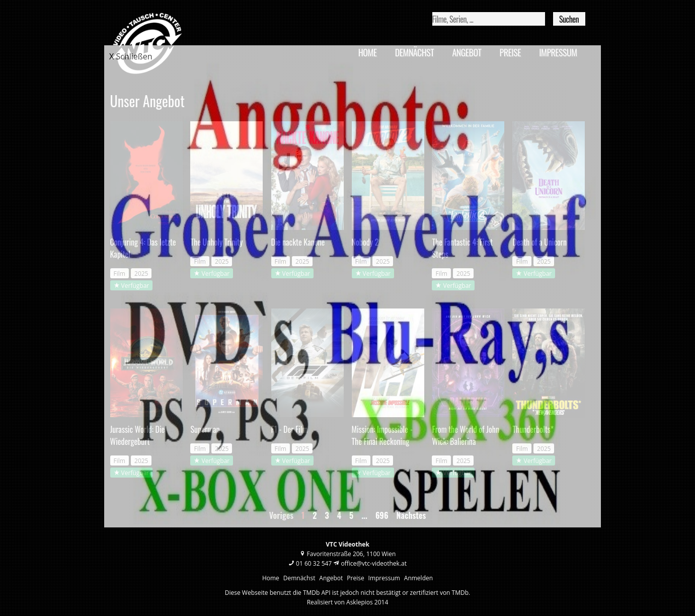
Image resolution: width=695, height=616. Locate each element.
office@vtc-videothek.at (374, 563)
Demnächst (299, 578)
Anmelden (418, 578)
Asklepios (360, 602)
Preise (355, 578)
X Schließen (131, 56)
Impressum (384, 578)
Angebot (331, 578)
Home (271, 578)
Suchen (569, 19)
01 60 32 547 (314, 563)
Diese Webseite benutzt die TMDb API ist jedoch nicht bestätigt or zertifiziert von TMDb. (347, 593)
